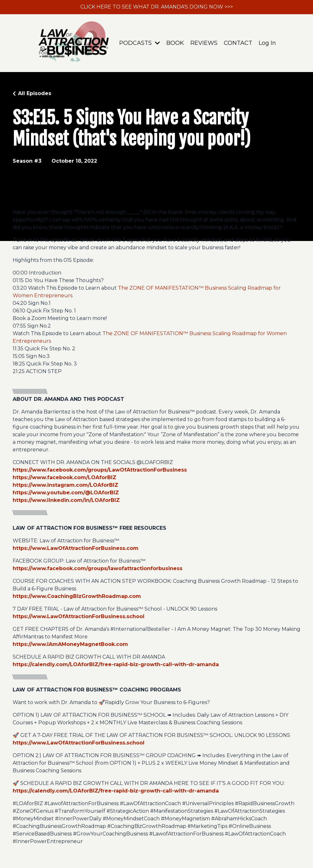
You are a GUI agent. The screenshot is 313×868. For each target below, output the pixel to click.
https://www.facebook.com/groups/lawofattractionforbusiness (98, 568)
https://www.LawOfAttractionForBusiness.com (76, 548)
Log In (267, 43)
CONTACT (238, 43)
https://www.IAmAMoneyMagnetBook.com (70, 644)
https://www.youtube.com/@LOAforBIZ (66, 493)
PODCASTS (140, 43)
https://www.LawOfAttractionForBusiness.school (79, 616)
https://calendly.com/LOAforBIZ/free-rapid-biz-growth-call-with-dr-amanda (116, 664)
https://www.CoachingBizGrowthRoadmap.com (77, 596)
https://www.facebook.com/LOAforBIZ (64, 477)
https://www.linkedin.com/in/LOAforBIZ (66, 500)
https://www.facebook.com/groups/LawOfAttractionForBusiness (100, 470)
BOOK (175, 43)
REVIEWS (204, 43)
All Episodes (35, 93)
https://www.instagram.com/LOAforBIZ (65, 485)
